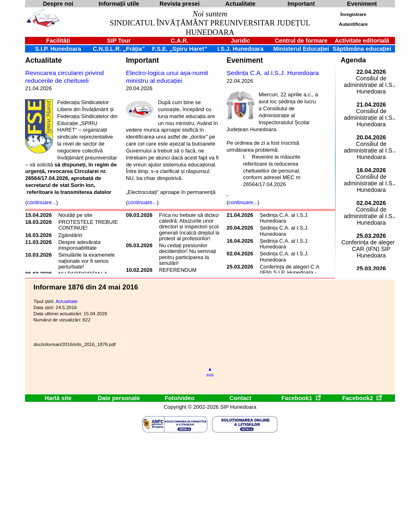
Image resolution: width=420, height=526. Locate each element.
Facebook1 (301, 398)
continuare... (42, 202)
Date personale (119, 398)
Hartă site (58, 398)
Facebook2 (362, 398)
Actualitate (43, 60)
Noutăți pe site (75, 215)
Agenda (353, 60)
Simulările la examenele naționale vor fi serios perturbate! (87, 261)
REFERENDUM (178, 270)
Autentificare (353, 24)
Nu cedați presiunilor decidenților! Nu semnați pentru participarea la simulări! (188, 254)
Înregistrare (353, 14)
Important (143, 60)
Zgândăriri (70, 235)
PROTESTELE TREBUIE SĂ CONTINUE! (92, 225)
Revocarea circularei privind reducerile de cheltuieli (64, 77)
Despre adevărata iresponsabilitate (79, 245)
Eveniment (244, 60)
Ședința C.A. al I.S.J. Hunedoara (273, 73)
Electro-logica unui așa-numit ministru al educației (167, 77)
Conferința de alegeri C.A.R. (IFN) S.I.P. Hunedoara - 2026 (293, 273)
